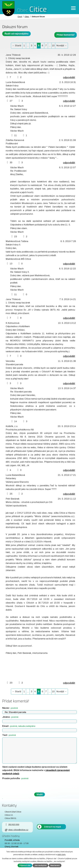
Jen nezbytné (40, 865)
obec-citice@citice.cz (16, 830)
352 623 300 (12, 825)
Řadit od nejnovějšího (16, 34)
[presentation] (21, 786)
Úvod (20, 17)
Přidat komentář (66, 35)
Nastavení (55, 865)
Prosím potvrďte (15, 778)
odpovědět (69, 77)
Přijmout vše (25, 865)
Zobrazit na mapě (52, 827)
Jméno (10, 717)
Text (9, 735)
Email (19, 726)
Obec (27, 17)
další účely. (62, 855)
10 (53, 46)
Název (10, 708)
